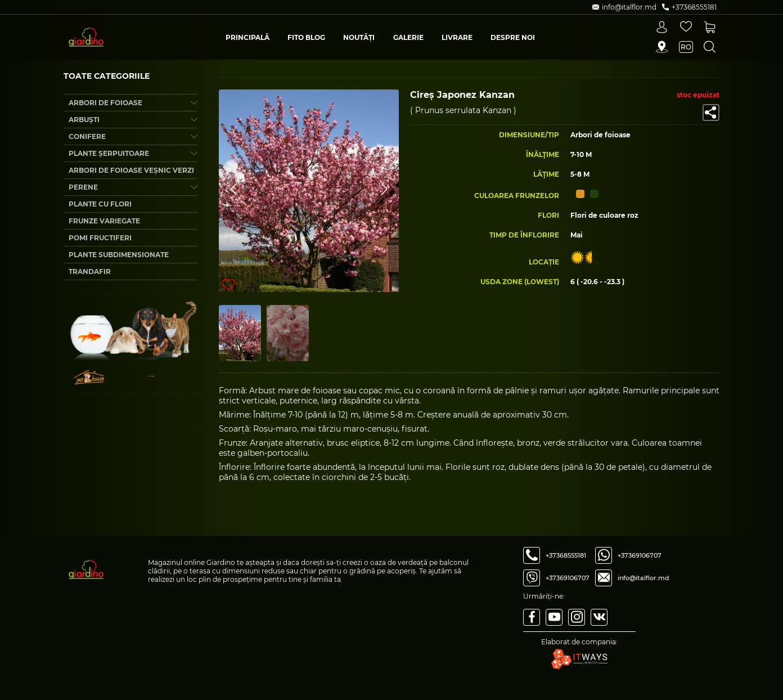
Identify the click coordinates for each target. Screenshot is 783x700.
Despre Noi (513, 37)
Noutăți (359, 37)
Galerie (408, 37)
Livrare (457, 37)
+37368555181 (566, 555)
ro (686, 47)
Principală (247, 37)
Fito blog (306, 37)
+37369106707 (568, 578)
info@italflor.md (643, 578)
